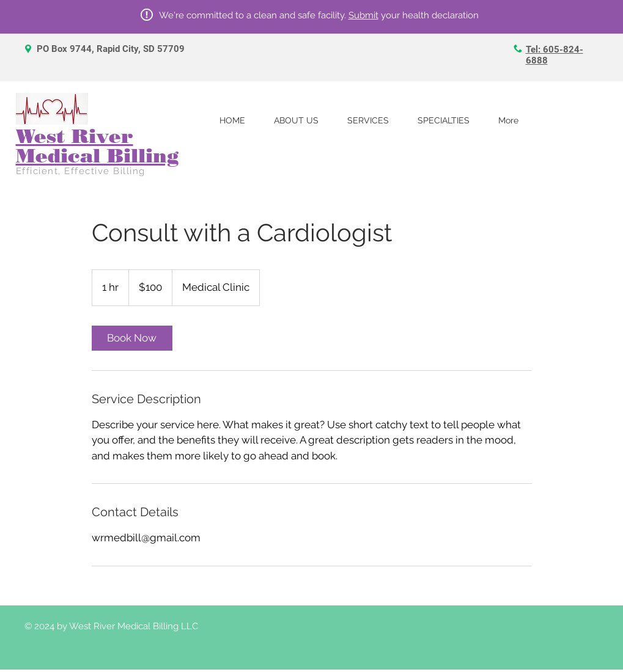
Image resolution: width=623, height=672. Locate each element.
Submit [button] (363, 15)
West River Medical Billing (98, 146)
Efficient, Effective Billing (81, 171)
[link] (132, 338)
